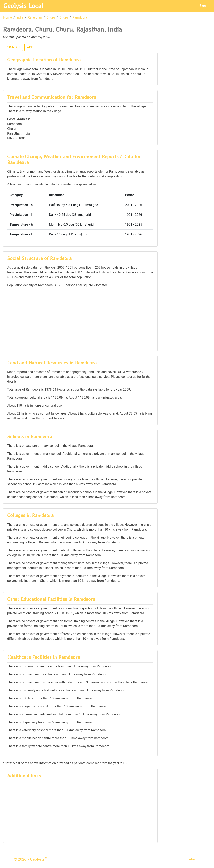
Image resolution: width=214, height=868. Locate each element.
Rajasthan (35, 17)
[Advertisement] (80, 319)
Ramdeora (80, 17)
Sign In (204, 6)
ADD (30, 47)
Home (7, 17)
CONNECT (13, 47)
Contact (191, 859)
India (20, 17)
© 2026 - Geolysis (30, 859)
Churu (51, 17)
